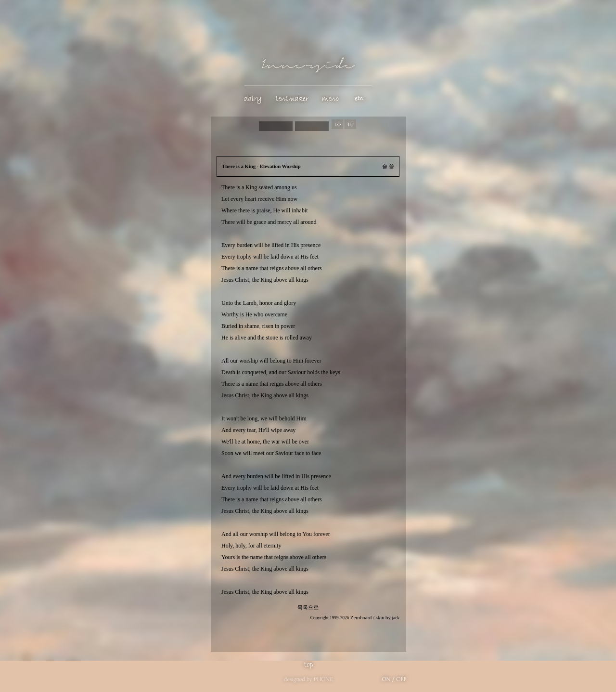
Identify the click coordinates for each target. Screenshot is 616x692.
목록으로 (308, 607)
